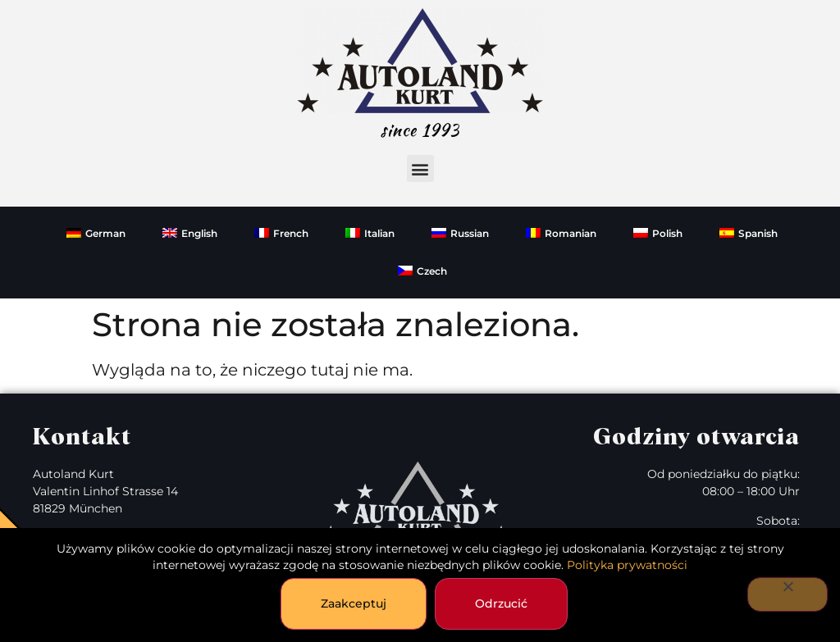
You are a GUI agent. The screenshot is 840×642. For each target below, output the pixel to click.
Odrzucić (501, 603)
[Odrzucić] (787, 594)
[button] (420, 168)
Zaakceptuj (354, 603)
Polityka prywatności (627, 565)
